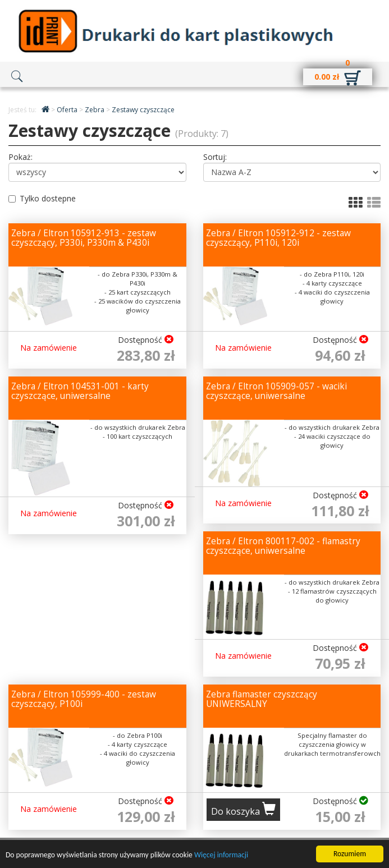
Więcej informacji (221, 855)
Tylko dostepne (42, 198)
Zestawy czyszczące (143, 110)
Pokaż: (20, 157)
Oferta (68, 110)
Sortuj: (215, 157)
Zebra (95, 110)
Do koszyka (243, 810)
